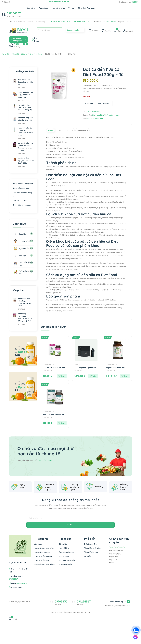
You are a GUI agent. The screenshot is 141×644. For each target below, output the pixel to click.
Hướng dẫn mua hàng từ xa (23, 186)
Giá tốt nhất (23, 496)
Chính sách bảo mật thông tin (44, 560)
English (121, 22)
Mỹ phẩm (87, 560)
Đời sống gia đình (90, 548)
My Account (21, 22)
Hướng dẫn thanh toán (21, 191)
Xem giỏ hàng (64, 552)
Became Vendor (75, 30)
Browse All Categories (19, 40)
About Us (12, 22)
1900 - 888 (21, 44)
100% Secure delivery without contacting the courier (70, 21)
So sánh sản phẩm (65, 568)
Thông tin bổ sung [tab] (69, 131)
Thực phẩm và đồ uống (92, 552)
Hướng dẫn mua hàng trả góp (45, 568)
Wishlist (30, 22)
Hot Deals (37, 40)
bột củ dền (92, 119)
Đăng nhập (63, 548)
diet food (100, 119)
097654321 (62, 605)
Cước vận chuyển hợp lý (49, 497)
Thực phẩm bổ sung (20, 54)
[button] (73, 70)
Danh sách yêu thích (66, 556)
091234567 (135, 2)
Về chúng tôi (6, 2)
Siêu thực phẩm (37, 54)
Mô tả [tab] (52, 131)
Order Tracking (40, 22)
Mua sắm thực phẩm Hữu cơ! (59, 2)
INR (129, 22)
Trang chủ (6, 54)
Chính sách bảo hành (20, 203)
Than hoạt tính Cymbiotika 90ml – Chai (86, 369)
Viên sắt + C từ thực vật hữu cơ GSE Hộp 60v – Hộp (54, 369)
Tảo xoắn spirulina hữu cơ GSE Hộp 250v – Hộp (54, 416)
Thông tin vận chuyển (67, 564)
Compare (89, 104)
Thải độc (77, 366)
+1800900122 (111, 22)
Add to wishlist (104, 104)
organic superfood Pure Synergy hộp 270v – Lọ (116, 369)
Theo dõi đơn (64, 560)
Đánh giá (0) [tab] (89, 131)
